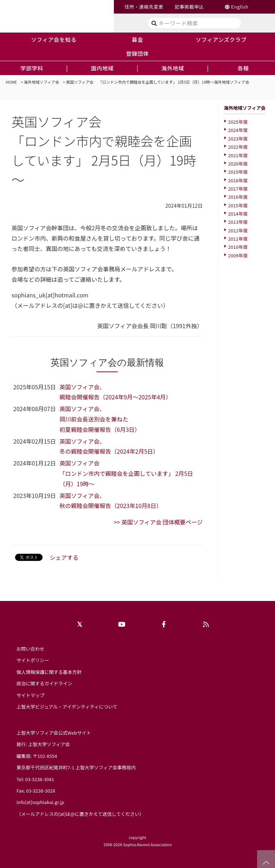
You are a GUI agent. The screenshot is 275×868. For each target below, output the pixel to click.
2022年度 (238, 147)
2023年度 (238, 139)
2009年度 (238, 255)
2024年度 (238, 130)
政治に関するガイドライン (44, 683)
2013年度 (238, 222)
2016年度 (238, 197)
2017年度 (238, 189)
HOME (11, 82)
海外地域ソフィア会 (42, 82)
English (240, 7)
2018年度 (238, 180)
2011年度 (238, 239)
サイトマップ (30, 695)
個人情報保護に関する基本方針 (49, 672)
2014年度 (238, 214)
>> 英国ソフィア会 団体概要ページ (158, 522)
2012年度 (238, 230)
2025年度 (238, 122)
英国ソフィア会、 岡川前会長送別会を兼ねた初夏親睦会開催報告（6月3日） (100, 419)
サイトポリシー (33, 660)
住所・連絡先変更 (144, 7)
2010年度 (238, 247)
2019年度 (238, 172)
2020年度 (238, 164)
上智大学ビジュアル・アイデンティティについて (67, 707)
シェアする (64, 557)
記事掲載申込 (189, 7)
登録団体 (137, 53)
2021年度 (238, 155)
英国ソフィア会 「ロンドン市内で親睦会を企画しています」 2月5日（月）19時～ (126, 473)
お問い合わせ (30, 649)
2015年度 (238, 205)
